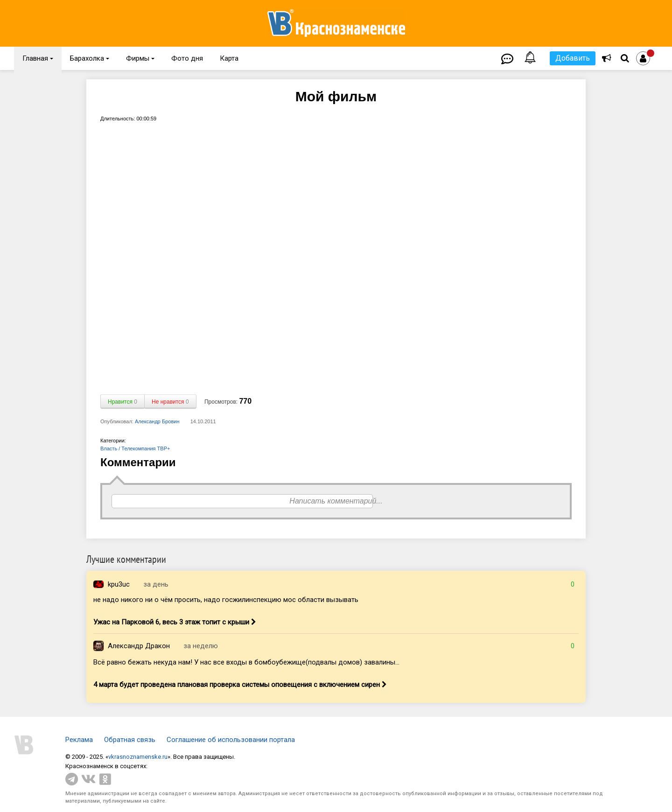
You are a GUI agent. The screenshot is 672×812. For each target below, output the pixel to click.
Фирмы (140, 58)
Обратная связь (130, 740)
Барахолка (90, 58)
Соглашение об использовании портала (231, 740)
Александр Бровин (157, 421)
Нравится (122, 402)
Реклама (79, 740)
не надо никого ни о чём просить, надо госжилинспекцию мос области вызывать (226, 600)
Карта (229, 58)
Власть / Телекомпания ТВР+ (135, 448)
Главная (38, 58)
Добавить (573, 58)
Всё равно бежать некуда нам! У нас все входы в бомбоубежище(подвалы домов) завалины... (246, 662)
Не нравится (170, 402)
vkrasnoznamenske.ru (138, 757)
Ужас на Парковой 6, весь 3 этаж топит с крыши (175, 622)
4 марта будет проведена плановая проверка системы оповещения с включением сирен (240, 685)
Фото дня (187, 58)
